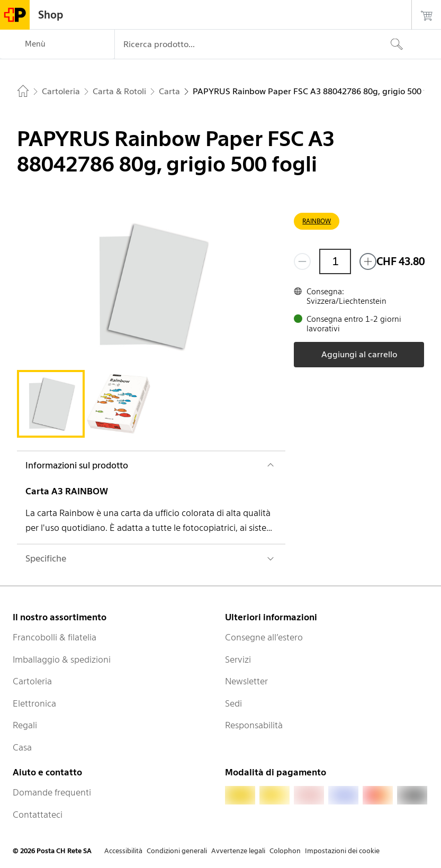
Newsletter (246, 681)
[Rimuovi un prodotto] (302, 261)
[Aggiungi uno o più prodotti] (368, 261)
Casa (22, 747)
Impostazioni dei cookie (342, 851)
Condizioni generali (177, 851)
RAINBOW (317, 221)
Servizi (238, 659)
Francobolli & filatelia (55, 637)
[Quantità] (335, 261)
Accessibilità (123, 851)
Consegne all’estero (264, 637)
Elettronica (34, 703)
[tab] (51, 404)
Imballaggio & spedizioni (62, 659)
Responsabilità (254, 725)
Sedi (233, 703)
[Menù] (57, 44)
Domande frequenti (52, 792)
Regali (25, 725)
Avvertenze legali (238, 851)
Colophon (285, 851)
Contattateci (38, 815)
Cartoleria (32, 681)
